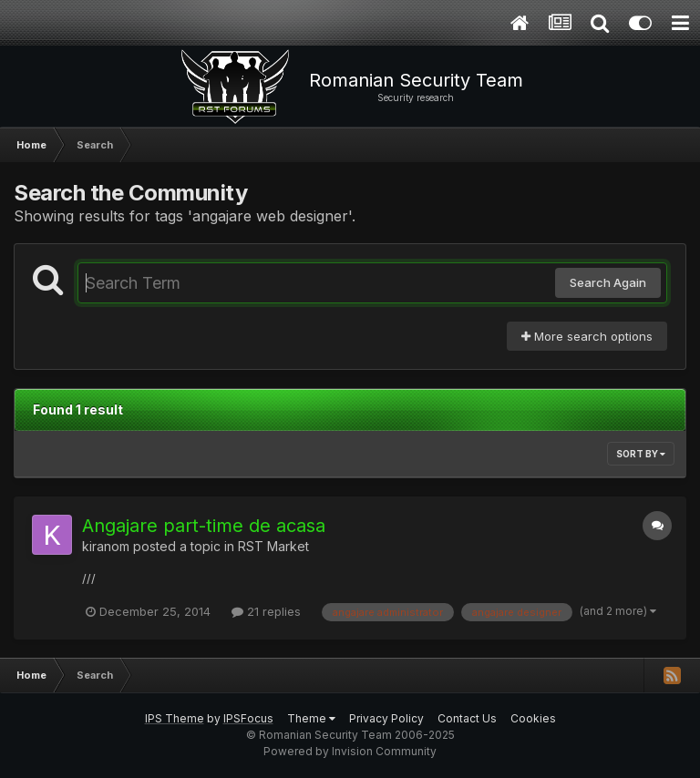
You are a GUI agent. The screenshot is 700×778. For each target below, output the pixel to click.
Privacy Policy (386, 718)
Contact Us (467, 718)
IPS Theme (175, 718)
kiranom (106, 546)
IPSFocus (248, 718)
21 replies (266, 611)
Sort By (641, 454)
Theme (311, 718)
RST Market (273, 546)
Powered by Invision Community (350, 751)
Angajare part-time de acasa (204, 526)
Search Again (608, 282)
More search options (587, 336)
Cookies (533, 718)
